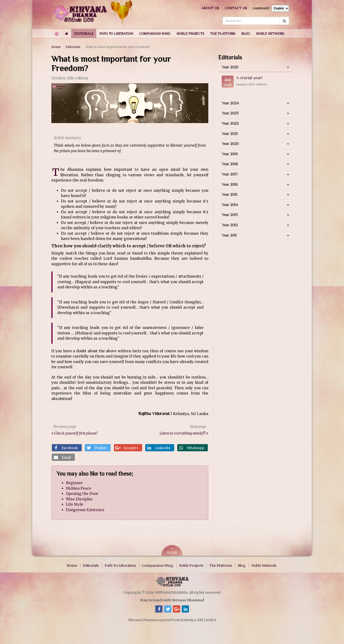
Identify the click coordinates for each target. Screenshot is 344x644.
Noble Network (264, 566)
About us (210, 8)
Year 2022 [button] (230, 124)
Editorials (73, 47)
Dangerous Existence (85, 510)
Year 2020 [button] (230, 144)
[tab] (255, 68)
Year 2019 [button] (230, 154)
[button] (84, 33)
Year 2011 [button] (229, 235)
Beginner (74, 483)
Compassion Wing (157, 566)
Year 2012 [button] (230, 225)
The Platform (221, 566)
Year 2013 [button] (230, 215)
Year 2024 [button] (230, 103)
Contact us (236, 8)
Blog (242, 566)
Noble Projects (191, 566)
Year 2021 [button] (230, 134)
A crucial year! (249, 78)
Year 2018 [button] (230, 164)
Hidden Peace (79, 488)
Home (56, 47)
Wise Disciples (79, 499)
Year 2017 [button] (230, 174)
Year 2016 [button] (230, 185)
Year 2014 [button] (230, 205)
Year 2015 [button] (230, 195)
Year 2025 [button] (230, 67)
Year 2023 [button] (230, 113)
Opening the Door (82, 494)
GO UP (172, 551)
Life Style (75, 504)
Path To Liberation (120, 566)
